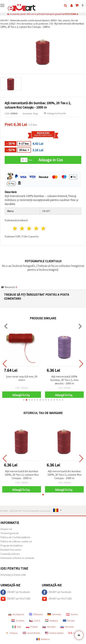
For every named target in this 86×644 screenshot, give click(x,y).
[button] (24, 400)
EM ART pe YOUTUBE (15, 599)
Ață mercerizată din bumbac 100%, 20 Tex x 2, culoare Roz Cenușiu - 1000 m (22, 475)
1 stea (15, 228)
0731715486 (70, 14)
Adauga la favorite (55, 113)
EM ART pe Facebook (15, 592)
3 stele (29, 228)
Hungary (51, 621)
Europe (69, 621)
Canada (75, 633)
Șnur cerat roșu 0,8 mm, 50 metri (22, 378)
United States (54, 633)
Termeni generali (9, 533)
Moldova (43, 639)
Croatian (18, 621)
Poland (32, 627)
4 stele (36, 228)
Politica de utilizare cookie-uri (16, 541)
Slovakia (49, 627)
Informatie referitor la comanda (17, 558)
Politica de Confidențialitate (15, 537)
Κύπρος (12, 633)
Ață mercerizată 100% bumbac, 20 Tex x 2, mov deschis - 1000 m (64, 380)
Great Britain (31, 633)
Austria (72, 614)
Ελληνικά (36, 614)
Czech (35, 621)
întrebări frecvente (11, 550)
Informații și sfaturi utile (13, 575)
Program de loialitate (12, 546)
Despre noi (6, 529)
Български (16, 614)
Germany (54, 614)
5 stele (43, 228)
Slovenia (67, 627)
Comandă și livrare (10, 554)
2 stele (22, 228)
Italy (17, 627)
